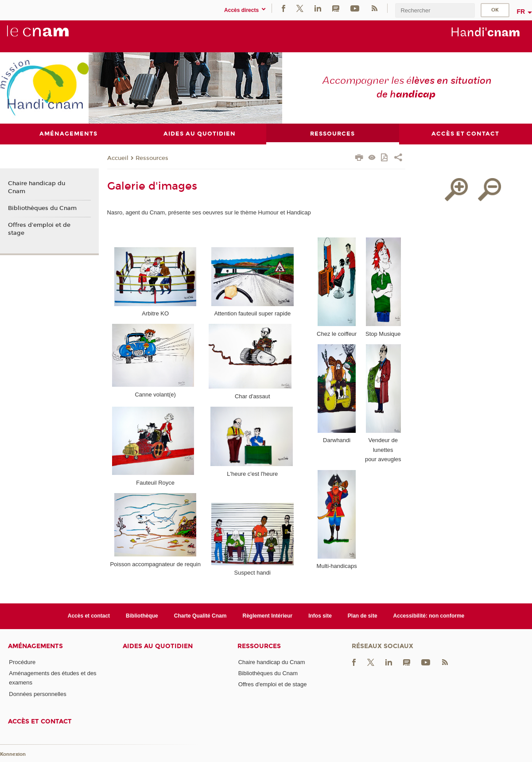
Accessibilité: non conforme (429, 616)
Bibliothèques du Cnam (42, 209)
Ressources (152, 159)
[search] (435, 10)
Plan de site (363, 616)
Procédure (22, 662)
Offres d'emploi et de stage (39, 229)
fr (521, 12)
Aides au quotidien (158, 646)
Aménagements (35, 646)
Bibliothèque (142, 616)
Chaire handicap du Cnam (37, 188)
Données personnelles (37, 694)
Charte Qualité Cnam (200, 616)
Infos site (320, 616)
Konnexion (13, 754)
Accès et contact (89, 616)
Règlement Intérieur (267, 616)
